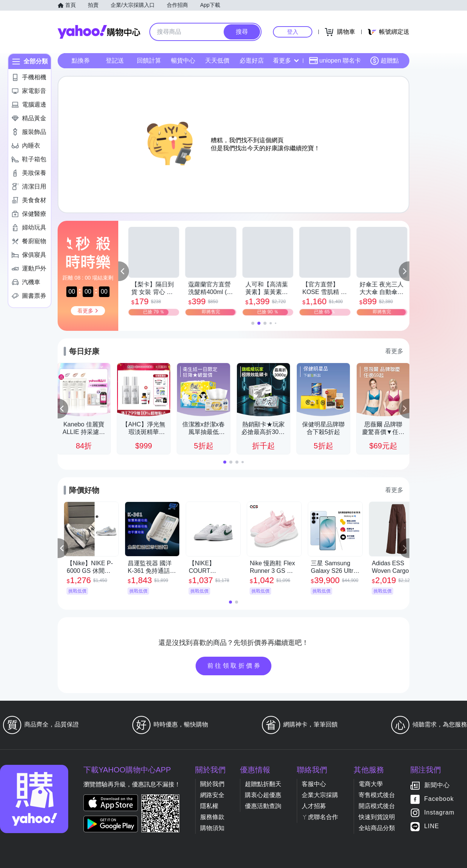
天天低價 (217, 61)
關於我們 (212, 784)
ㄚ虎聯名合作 (320, 817)
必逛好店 (252, 61)
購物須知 (212, 828)
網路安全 (212, 795)
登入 (293, 32)
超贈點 (384, 61)
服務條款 (212, 817)
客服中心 (314, 784)
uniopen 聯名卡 (335, 61)
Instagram (439, 813)
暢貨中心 (183, 61)
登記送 (115, 61)
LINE (432, 826)
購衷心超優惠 (263, 795)
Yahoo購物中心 (99, 32)
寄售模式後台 (377, 795)
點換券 (81, 61)
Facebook (439, 799)
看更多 (286, 61)
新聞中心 (437, 785)
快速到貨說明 (377, 817)
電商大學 (371, 784)
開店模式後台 (377, 806)
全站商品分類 (377, 828)
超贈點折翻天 (263, 784)
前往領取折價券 (235, 666)
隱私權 (209, 806)
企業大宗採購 (320, 795)
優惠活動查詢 (263, 806)
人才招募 (314, 806)
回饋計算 (149, 61)
